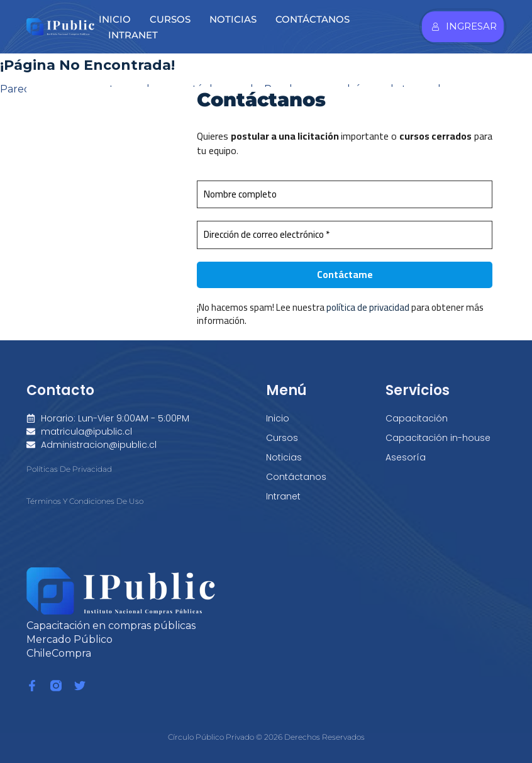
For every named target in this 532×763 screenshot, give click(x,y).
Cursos (170, 19)
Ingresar (464, 26)
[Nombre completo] (345, 195)
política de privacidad (369, 308)
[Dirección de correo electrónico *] (345, 236)
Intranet (133, 35)
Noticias (233, 19)
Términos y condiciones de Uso (85, 502)
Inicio (115, 19)
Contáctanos (313, 19)
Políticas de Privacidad (69, 469)
